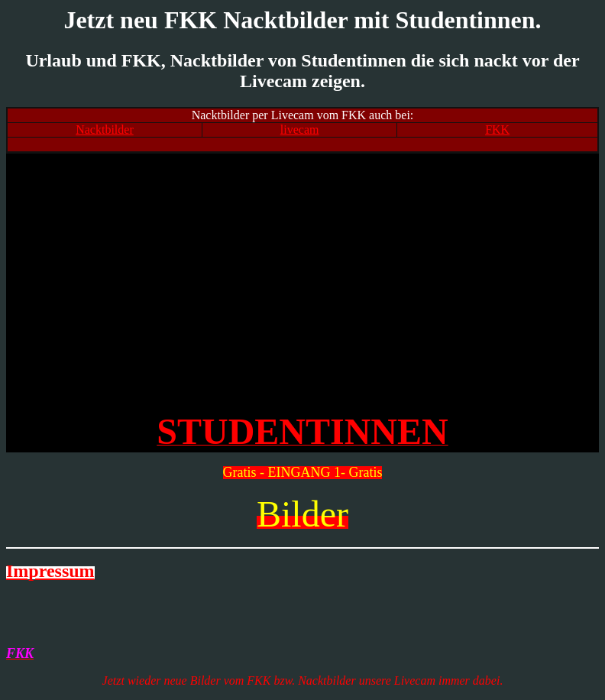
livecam (300, 130)
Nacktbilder (105, 130)
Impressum (50, 571)
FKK (497, 130)
